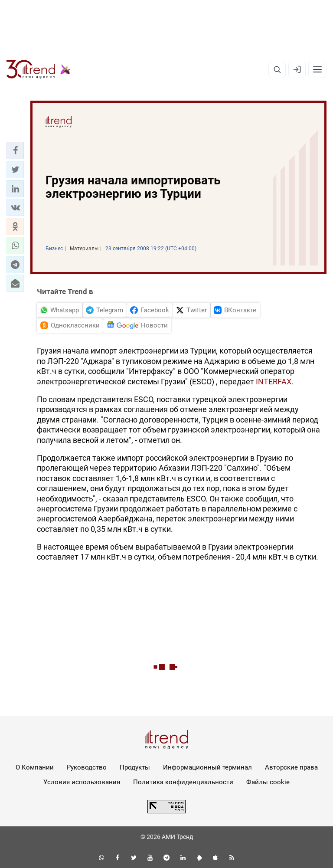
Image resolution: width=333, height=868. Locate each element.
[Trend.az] (39, 69)
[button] (15, 151)
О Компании (35, 767)
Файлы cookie (268, 782)
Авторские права (291, 767)
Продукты (135, 767)
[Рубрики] (317, 69)
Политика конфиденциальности (183, 782)
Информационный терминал (207, 767)
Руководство (87, 767)
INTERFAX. (275, 382)
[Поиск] (277, 69)
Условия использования (82, 782)
